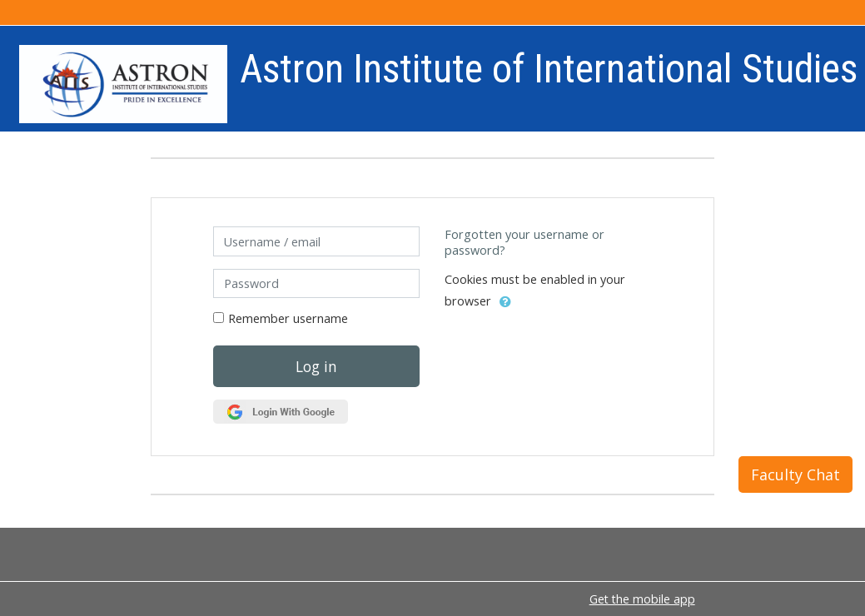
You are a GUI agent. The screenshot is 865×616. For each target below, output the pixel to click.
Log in (316, 366)
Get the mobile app (642, 599)
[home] (123, 84)
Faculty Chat (795, 474)
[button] (505, 302)
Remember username (288, 318)
